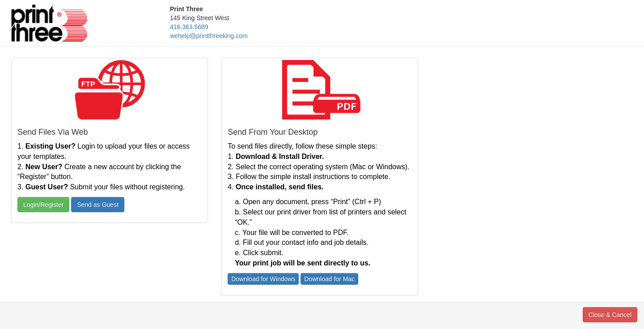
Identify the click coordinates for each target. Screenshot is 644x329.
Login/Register (43, 205)
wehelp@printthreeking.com (209, 36)
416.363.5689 (189, 27)
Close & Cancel (610, 315)
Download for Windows (263, 279)
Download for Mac (329, 279)
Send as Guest (98, 205)
